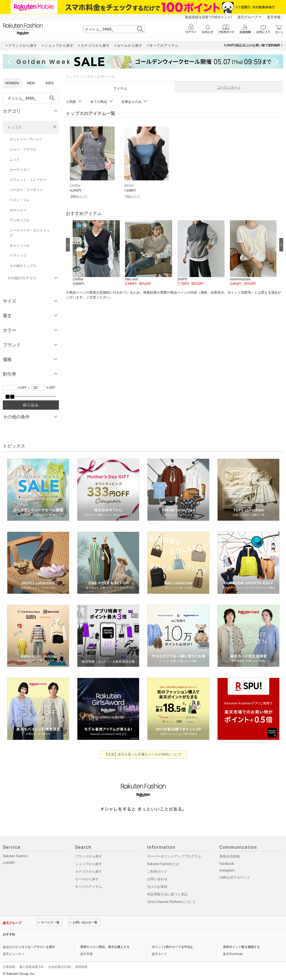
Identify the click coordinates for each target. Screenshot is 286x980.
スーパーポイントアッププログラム (174, 856)
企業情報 (9, 967)
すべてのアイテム (89, 887)
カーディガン (20, 170)
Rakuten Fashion (15, 856)
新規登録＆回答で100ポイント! (208, 17)
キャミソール (20, 246)
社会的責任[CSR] (60, 967)
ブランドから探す (89, 856)
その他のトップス (23, 266)
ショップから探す (89, 864)
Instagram (227, 870)
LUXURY (9, 863)
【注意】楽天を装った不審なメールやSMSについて (143, 754)
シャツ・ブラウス (23, 149)
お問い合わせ (157, 879)
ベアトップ (18, 256)
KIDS (50, 83)
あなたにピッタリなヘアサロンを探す (29, 947)
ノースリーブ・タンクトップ (30, 233)
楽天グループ (248, 17)
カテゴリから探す (89, 872)
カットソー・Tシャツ (26, 139)
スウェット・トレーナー (28, 180)
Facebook (227, 864)
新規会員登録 (230, 856)
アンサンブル (20, 220)
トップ (71, 77)
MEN (31, 83)
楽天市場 (274, 17)
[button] (96, 253)
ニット (15, 160)
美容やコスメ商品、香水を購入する (105, 947)
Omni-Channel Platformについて (171, 902)
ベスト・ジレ (20, 200)
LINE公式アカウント (235, 877)
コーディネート (229, 87)
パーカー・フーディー (26, 190)
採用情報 (81, 967)
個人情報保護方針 (32, 967)
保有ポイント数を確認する (241, 947)
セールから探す (87, 879)
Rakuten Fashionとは (163, 864)
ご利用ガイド (157, 872)
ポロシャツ (18, 210)
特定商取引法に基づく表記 (167, 894)
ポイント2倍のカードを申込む (173, 947)
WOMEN (12, 83)
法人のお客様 (157, 887)
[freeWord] (31, 98)
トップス (15, 127)
